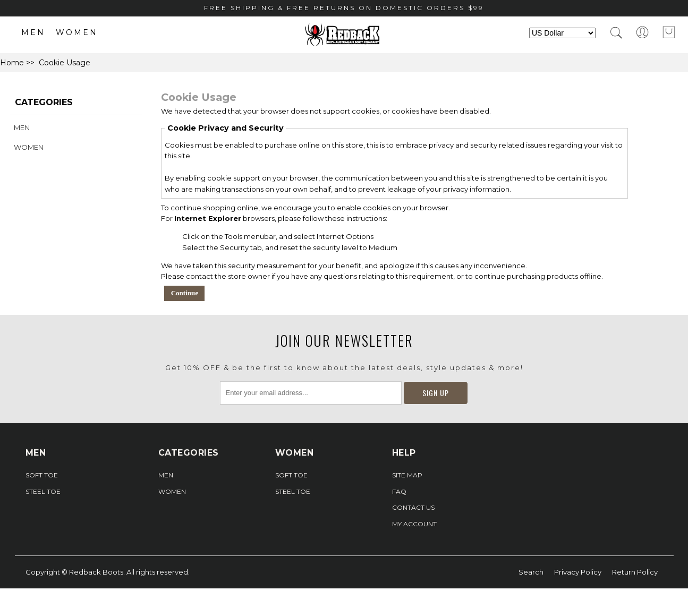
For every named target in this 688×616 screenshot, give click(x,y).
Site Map (407, 475)
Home (12, 63)
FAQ (399, 491)
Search (531, 572)
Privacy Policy (578, 572)
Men (33, 32)
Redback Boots (96, 572)
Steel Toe (43, 491)
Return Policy (635, 572)
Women (77, 32)
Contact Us (413, 507)
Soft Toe (42, 475)
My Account (414, 524)
